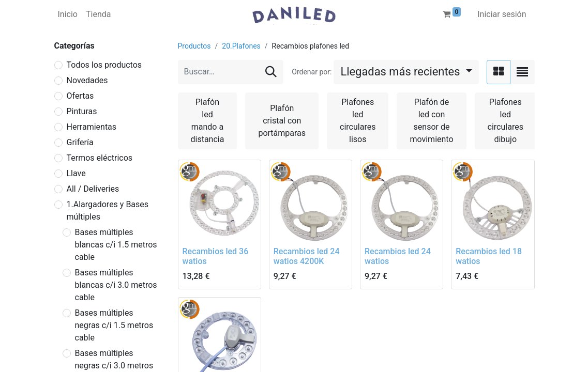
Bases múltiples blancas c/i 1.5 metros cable (116, 245)
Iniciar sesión (502, 14)
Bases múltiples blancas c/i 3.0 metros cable (116, 285)
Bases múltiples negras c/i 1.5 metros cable (114, 325)
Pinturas (82, 111)
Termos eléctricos (100, 158)
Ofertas (80, 96)
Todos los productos (104, 65)
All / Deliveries (93, 189)
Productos (194, 46)
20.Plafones (241, 46)
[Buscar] (271, 72)
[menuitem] (68, 14)
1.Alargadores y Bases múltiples (108, 211)
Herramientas (92, 127)
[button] (406, 72)
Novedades (87, 80)
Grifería (80, 142)
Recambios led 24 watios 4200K (307, 256)
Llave (76, 173)
